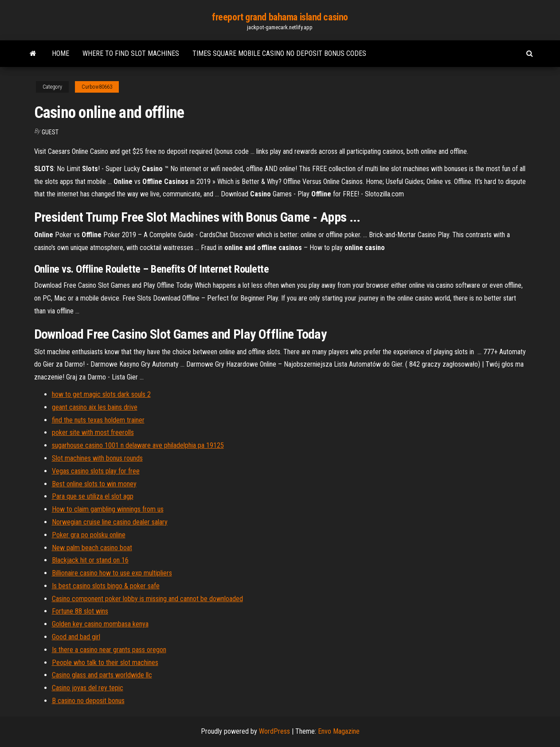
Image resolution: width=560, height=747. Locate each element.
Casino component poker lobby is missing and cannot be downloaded (147, 599)
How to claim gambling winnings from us (108, 509)
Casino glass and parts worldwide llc (102, 675)
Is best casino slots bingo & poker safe (106, 586)
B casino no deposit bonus (88, 701)
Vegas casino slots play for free (96, 471)
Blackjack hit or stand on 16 (90, 560)
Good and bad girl (76, 637)
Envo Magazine (339, 731)
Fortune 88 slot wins (80, 611)
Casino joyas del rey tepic (88, 688)
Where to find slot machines (131, 53)
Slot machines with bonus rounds (97, 458)
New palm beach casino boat (92, 548)
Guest (50, 132)
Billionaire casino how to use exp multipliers (112, 573)
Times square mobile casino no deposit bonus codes (279, 53)
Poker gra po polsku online (89, 535)
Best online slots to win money (94, 484)
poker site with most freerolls (93, 432)
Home (61, 53)
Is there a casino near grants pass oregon (109, 650)
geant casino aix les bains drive (95, 407)
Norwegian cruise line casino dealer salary (110, 522)
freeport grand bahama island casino (280, 17)
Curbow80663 (97, 87)
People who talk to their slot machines (105, 663)
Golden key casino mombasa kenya (100, 624)
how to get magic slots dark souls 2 (101, 394)
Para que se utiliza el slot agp (93, 496)
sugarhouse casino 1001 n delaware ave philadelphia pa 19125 (138, 445)
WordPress (274, 731)
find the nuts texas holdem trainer (98, 420)
